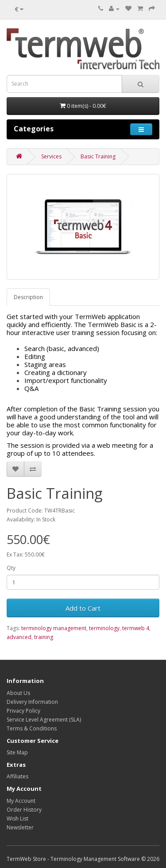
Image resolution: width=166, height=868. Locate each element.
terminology (104, 628)
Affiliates (17, 776)
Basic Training (98, 156)
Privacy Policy (23, 711)
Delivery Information (32, 702)
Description (28, 297)
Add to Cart (83, 608)
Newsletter (20, 827)
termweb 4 (136, 628)
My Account (21, 801)
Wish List (17, 819)
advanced (19, 637)
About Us (18, 693)
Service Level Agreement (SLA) (44, 720)
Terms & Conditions (32, 728)
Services (51, 156)
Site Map (17, 752)
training (44, 637)
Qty (11, 568)
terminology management (54, 628)
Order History (24, 810)
